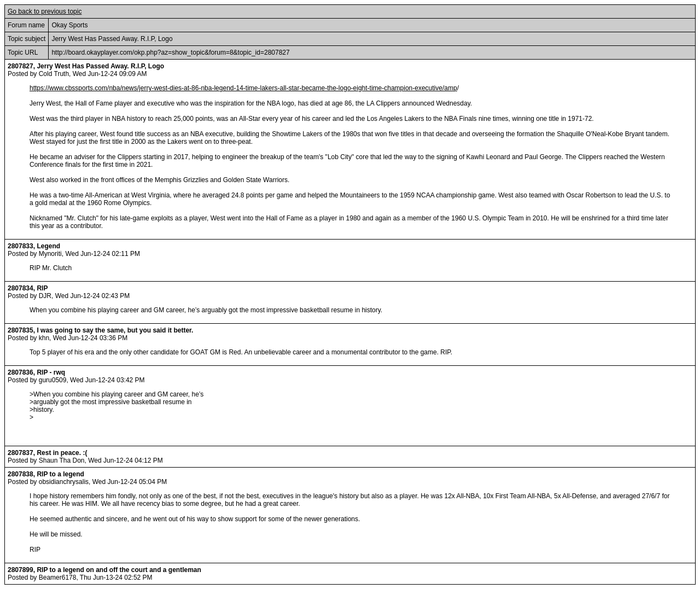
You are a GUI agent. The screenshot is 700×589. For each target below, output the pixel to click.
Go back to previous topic (45, 11)
